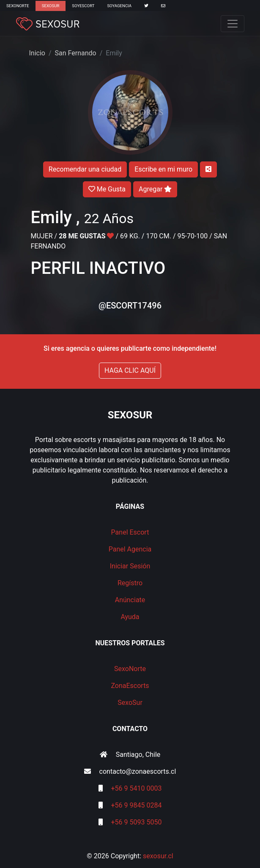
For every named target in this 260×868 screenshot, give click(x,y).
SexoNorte (18, 6)
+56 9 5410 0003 (137, 788)
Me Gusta (107, 189)
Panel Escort (130, 532)
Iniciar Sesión (130, 566)
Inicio (37, 53)
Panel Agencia (130, 549)
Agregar (155, 189)
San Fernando (76, 53)
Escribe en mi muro (163, 169)
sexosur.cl (158, 856)
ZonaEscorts (130, 686)
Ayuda (130, 617)
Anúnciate (130, 600)
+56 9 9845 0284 (137, 805)
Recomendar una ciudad (85, 169)
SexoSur (51, 6)
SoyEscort (83, 6)
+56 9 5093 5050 (137, 822)
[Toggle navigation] (233, 24)
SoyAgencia (119, 6)
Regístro (130, 583)
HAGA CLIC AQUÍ (130, 370)
